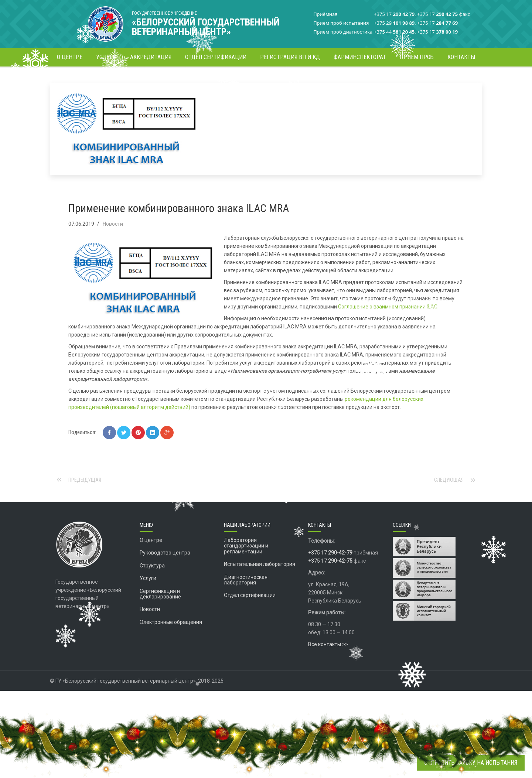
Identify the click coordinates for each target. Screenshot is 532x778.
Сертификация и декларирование (160, 616)
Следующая (449, 502)
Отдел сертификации (250, 617)
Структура (152, 588)
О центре (151, 562)
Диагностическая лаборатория (246, 602)
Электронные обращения (171, 644)
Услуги (148, 600)
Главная (341, 79)
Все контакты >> (328, 666)
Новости (366, 79)
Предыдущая (85, 502)
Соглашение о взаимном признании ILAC (388, 329)
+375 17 (330, 575)
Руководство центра (165, 575)
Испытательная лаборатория (260, 586)
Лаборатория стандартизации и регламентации (246, 568)
